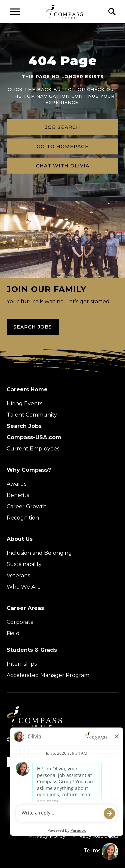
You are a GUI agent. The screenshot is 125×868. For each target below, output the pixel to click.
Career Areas (25, 608)
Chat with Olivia (63, 165)
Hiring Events (24, 403)
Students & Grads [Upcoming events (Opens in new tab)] (32, 650)
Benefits (18, 495)
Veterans (18, 576)
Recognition (23, 518)
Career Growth (27, 506)
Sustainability (24, 564)
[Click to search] (112, 12)
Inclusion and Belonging (39, 553)
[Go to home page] (64, 11)
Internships (22, 664)
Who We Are (24, 587)
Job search (63, 127)
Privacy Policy (47, 836)
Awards (16, 484)
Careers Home (27, 389)
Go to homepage (63, 146)
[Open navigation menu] (15, 12)
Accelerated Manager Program (48, 675)
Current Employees (33, 449)
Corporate (20, 622)
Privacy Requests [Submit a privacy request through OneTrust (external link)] (95, 836)
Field (13, 633)
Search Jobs (33, 327)
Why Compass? (29, 470)
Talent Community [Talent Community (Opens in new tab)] (32, 415)
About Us (20, 539)
